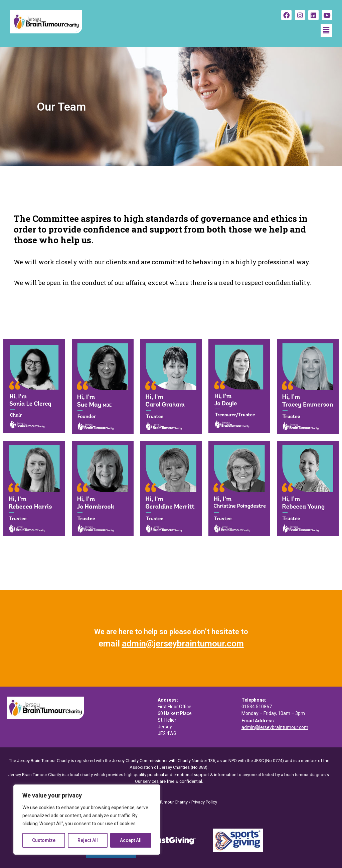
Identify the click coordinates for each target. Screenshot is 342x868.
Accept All (131, 840)
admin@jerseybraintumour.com (183, 643)
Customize (44, 840)
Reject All (88, 840)
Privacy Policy (204, 802)
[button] (326, 30)
